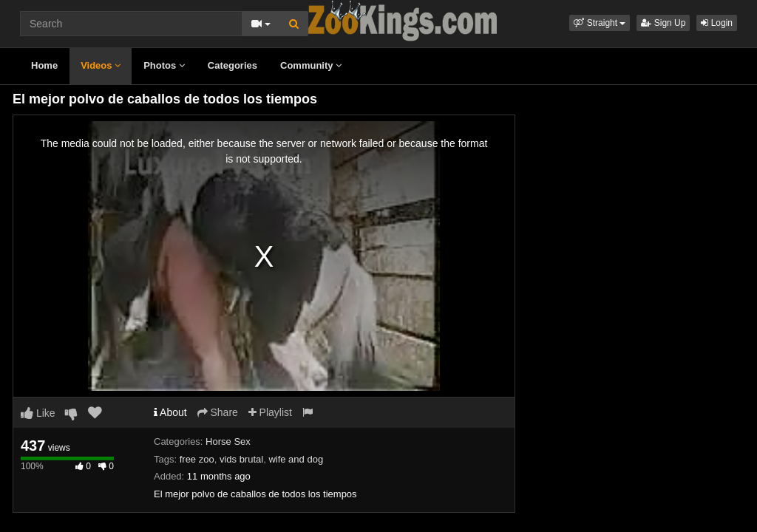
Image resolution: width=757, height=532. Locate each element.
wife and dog (296, 459)
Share (218, 412)
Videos (101, 65)
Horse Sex (228, 441)
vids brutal (241, 459)
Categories (232, 65)
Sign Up (663, 23)
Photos (164, 65)
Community (311, 65)
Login (717, 23)
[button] (600, 23)
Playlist (270, 412)
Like (38, 413)
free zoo (197, 459)
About (170, 412)
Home (44, 65)
